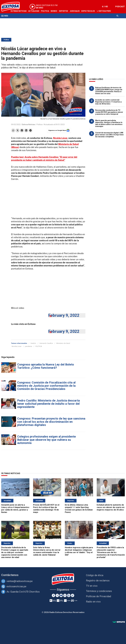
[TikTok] (73, 595)
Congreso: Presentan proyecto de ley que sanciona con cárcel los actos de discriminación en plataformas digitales (51, 422)
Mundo (54, 11)
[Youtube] (61, 595)
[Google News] (69, 595)
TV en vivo (92, 586)
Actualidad (34, 11)
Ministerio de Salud (63, 343)
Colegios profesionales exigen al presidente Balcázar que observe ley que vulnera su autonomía (47, 440)
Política (45, 11)
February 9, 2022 (64, 315)
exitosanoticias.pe (16, 586)
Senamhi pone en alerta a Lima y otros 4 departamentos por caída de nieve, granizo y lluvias (15, 509)
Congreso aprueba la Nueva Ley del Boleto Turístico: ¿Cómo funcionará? (46, 366)
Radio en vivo (93, 602)
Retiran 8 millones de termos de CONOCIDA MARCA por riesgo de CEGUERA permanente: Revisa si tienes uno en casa (109, 91)
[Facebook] (53, 595)
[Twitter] (57, 595)
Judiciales (75, 11)
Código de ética (95, 575)
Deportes (63, 11)
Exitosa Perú (105, 11)
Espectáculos (88, 11)
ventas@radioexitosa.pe (20, 581)
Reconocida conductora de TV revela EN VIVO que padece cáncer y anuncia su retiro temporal (109, 112)
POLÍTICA (39, 346)
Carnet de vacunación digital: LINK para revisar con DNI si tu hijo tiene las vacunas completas (109, 135)
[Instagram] (65, 595)
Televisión (16, 21)
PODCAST (120, 7)
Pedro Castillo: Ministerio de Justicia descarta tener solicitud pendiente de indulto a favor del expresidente (48, 404)
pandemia (28, 346)
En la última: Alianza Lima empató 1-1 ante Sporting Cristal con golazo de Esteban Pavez (79, 509)
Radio (25, 21)
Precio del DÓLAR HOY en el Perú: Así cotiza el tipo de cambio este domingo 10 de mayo (46, 509)
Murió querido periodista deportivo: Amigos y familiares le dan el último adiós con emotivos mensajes (109, 123)
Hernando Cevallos (46, 343)
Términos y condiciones (99, 591)
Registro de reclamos (98, 581)
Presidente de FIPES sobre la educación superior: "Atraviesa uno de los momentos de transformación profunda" (111, 552)
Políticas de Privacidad (98, 596)
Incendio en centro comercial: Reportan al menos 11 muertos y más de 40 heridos (108, 102)
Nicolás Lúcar (60, 138)
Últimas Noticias (19, 11)
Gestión (33, 343)
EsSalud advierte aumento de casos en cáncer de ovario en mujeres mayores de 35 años (111, 507)
